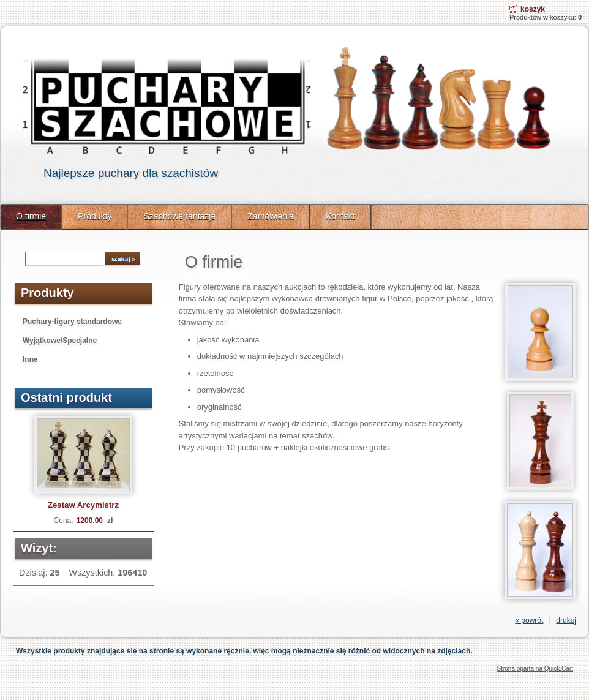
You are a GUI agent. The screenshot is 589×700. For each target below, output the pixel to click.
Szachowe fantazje (179, 216)
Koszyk (533, 9)
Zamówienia (271, 216)
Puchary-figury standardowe (72, 322)
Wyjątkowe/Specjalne (60, 341)
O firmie (31, 216)
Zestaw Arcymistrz (83, 505)
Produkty (95, 216)
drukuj (566, 620)
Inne (30, 359)
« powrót (529, 620)
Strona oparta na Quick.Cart (535, 668)
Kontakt (340, 216)
